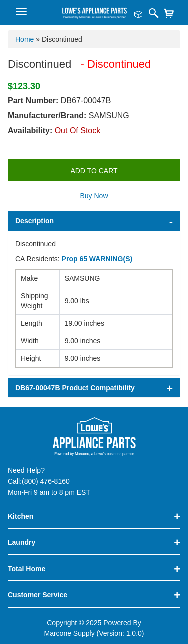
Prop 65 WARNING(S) (97, 259)
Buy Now (94, 196)
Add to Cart (94, 171)
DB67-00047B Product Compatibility (75, 388)
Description (34, 221)
